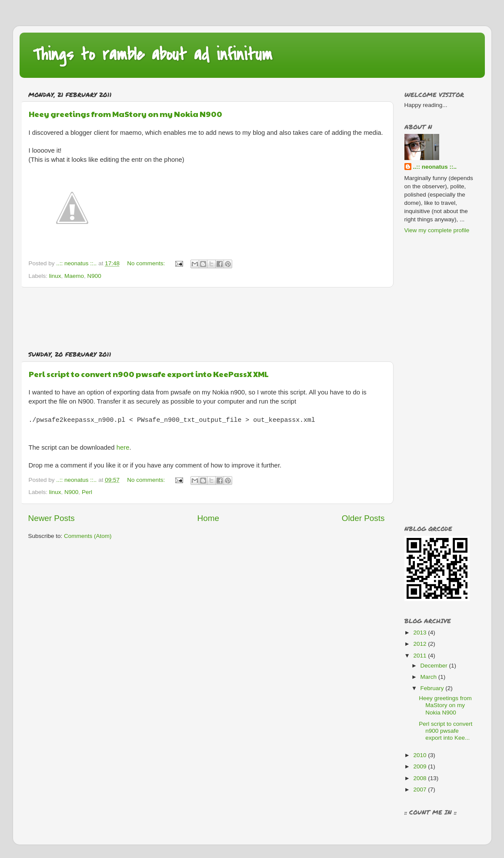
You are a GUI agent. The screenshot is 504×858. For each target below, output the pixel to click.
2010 (421, 755)
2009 (421, 766)
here (123, 447)
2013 (421, 633)
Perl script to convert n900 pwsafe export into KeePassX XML (149, 374)
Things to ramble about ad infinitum (152, 55)
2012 (421, 644)
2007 (421, 790)
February (433, 688)
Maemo (74, 276)
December (435, 666)
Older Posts (363, 518)
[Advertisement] (207, 319)
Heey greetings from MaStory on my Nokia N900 (125, 114)
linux (55, 276)
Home (208, 518)
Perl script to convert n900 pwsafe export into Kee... (446, 731)
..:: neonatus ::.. (435, 167)
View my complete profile (437, 230)
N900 (94, 276)
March (429, 677)
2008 (421, 778)
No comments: (147, 263)
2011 (421, 656)
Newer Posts (52, 518)
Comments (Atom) (88, 536)
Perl (87, 492)
